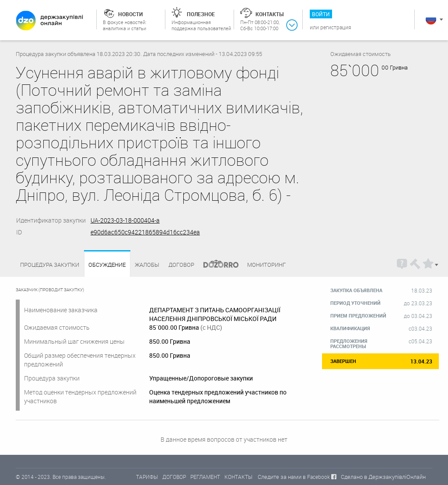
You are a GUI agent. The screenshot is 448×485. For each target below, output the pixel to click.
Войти (321, 14)
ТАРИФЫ (147, 477)
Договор (181, 265)
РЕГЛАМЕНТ (205, 477)
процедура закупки (50, 265)
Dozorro (217, 265)
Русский (431, 19)
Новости (130, 14)
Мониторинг (266, 265)
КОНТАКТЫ (238, 477)
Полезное (201, 14)
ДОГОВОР (174, 477)
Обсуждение (107, 265)
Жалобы (147, 265)
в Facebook (316, 477)
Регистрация (336, 27)
